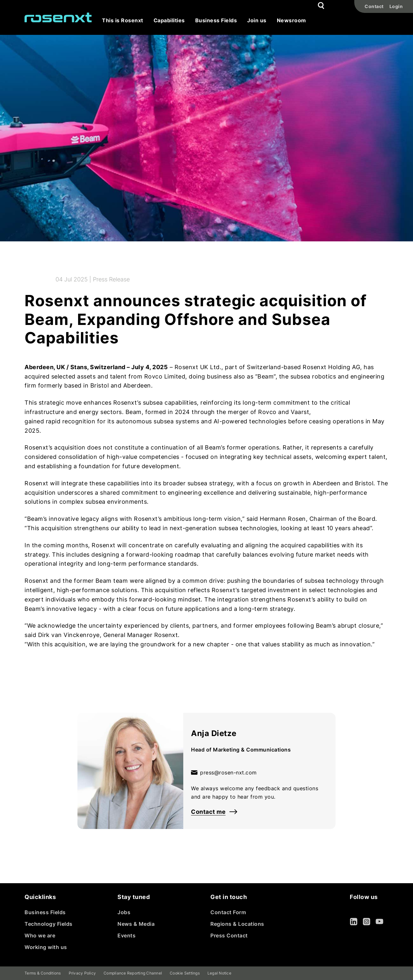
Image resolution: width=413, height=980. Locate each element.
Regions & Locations (237, 924)
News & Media (136, 924)
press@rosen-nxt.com (224, 773)
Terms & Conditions (43, 973)
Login (396, 6)
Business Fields (45, 912)
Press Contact (229, 935)
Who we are (40, 935)
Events (126, 935)
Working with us (46, 947)
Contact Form (228, 912)
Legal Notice (219, 973)
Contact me (214, 812)
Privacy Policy (82, 973)
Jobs (124, 912)
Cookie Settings (185, 973)
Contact (374, 6)
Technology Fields (49, 924)
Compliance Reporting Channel (133, 973)
